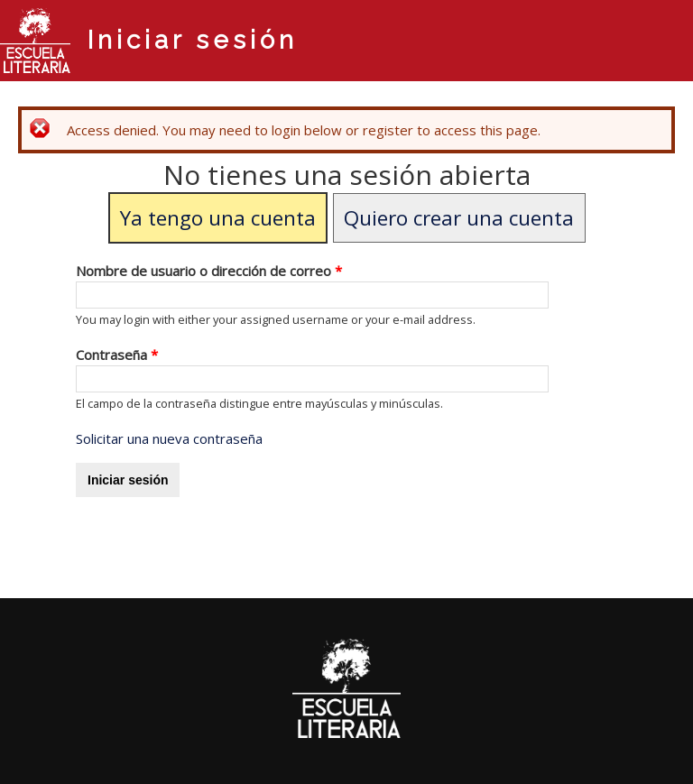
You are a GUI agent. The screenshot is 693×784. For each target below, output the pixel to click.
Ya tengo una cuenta (218, 218)
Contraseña (117, 355)
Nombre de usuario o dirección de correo (209, 271)
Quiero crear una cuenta (459, 218)
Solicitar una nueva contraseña (169, 438)
